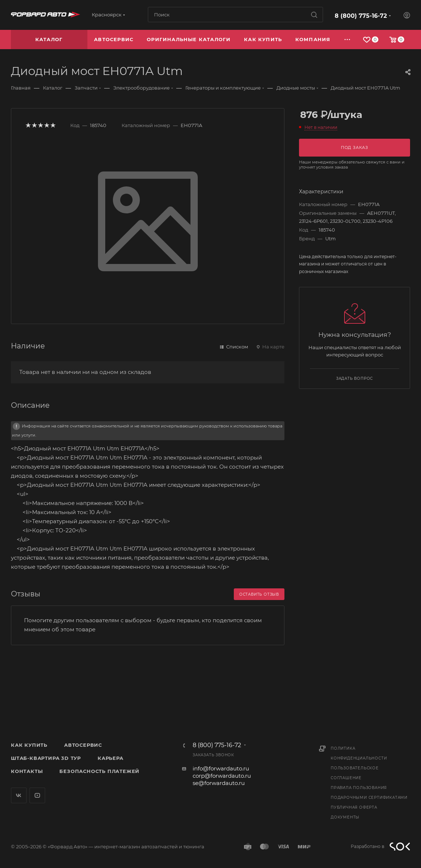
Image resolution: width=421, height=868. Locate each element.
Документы (345, 817)
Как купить (29, 745)
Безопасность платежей (99, 771)
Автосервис (83, 745)
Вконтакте (19, 795)
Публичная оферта (354, 807)
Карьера (111, 758)
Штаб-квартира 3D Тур (46, 758)
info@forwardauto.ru (221, 768)
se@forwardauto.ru (219, 783)
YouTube (37, 795)
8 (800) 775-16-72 (361, 16)
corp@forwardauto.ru (222, 776)
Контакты (27, 771)
